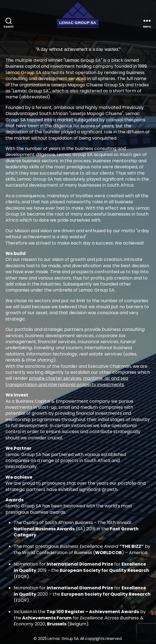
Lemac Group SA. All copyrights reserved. (85, 639)
